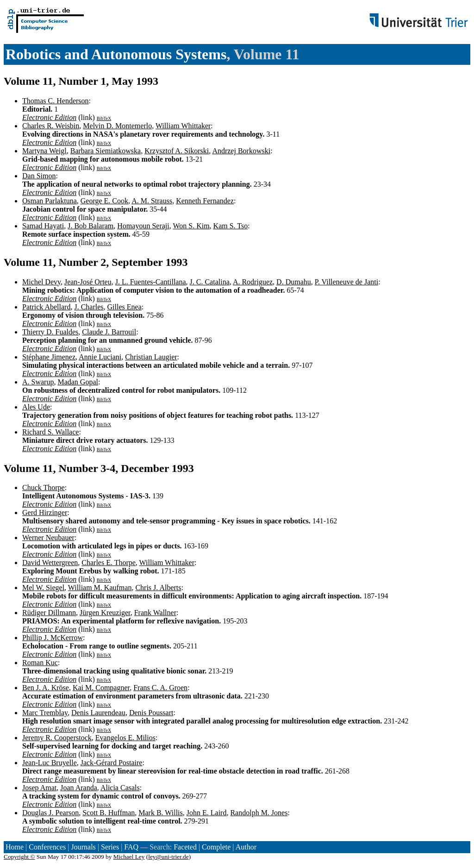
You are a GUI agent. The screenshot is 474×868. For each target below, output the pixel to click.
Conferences (47, 847)
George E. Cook (104, 201)
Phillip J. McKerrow (53, 638)
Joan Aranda (79, 788)
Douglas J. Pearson (50, 813)
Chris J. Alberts (158, 588)
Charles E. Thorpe (109, 563)
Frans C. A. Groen (160, 688)
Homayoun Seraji (143, 226)
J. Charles (89, 307)
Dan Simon (39, 176)
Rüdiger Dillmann (49, 613)
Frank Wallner (155, 613)
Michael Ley (129, 857)
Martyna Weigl (44, 151)
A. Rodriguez (253, 282)
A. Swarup (38, 382)
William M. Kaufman (100, 588)
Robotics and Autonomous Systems (116, 54)
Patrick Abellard (46, 307)
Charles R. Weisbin (51, 126)
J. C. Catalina (210, 282)
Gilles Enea (125, 307)
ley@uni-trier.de (168, 857)
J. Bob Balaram (90, 226)
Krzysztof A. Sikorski (177, 151)
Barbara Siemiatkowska (106, 151)
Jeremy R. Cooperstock (57, 738)
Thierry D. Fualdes (50, 332)
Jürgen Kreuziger (105, 613)
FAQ (131, 847)
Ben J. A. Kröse (46, 688)
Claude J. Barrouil (109, 332)
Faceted (185, 847)
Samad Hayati (43, 226)
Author (246, 847)
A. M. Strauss (152, 201)
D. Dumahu (294, 282)
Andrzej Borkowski (241, 151)
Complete (216, 847)
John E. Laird (207, 813)
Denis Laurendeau (98, 713)
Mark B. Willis (161, 813)
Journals (83, 847)
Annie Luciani (100, 357)
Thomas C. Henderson (56, 101)
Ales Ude (36, 407)
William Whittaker (183, 126)
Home (15, 847)
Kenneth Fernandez (205, 201)
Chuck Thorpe (44, 487)
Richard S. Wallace (50, 432)
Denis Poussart (151, 713)
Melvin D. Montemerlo (117, 126)
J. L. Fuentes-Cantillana (151, 282)
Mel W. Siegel (43, 588)
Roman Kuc (40, 663)
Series (110, 847)
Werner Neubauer (48, 538)
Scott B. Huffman (109, 813)
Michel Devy (41, 282)
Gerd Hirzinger (45, 513)
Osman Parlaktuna (50, 201)
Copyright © (19, 857)
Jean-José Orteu (88, 282)
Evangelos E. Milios (125, 738)
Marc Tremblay (45, 713)
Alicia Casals (120, 788)
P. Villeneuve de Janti (346, 282)
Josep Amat (39, 788)
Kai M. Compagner (101, 688)
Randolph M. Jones (259, 813)
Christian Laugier (151, 357)
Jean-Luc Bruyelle (50, 763)
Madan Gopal (78, 382)
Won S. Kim (191, 226)
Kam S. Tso (231, 226)
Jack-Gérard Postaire (112, 763)
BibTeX (104, 118)
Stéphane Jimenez (49, 357)
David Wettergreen (50, 563)
